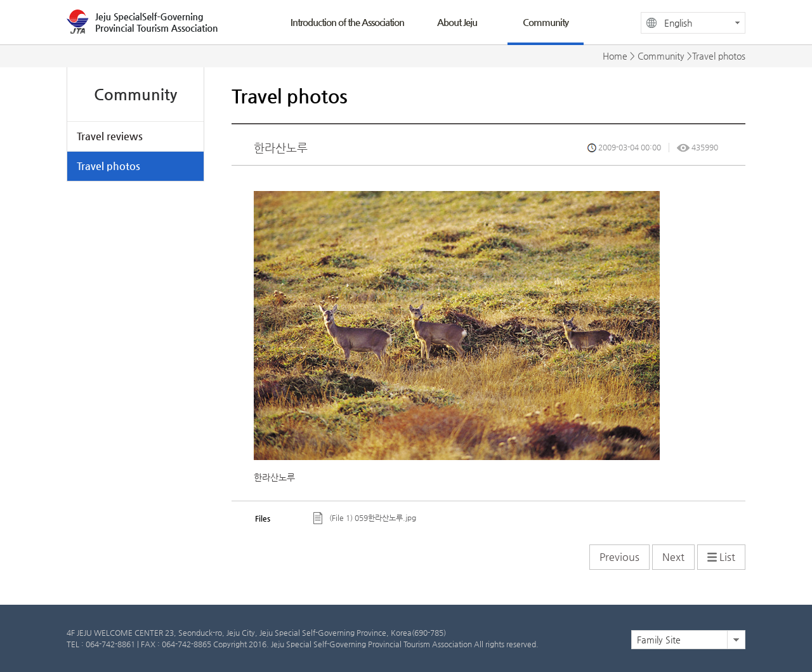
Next (673, 557)
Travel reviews (110, 136)
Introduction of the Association (347, 22)
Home (615, 56)
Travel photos (108, 166)
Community (546, 22)
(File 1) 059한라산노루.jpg (373, 518)
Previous (619, 557)
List (721, 557)
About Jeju (457, 22)
